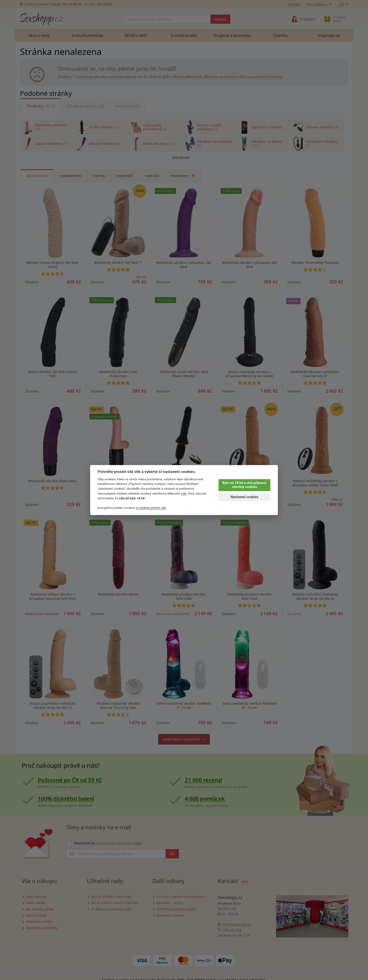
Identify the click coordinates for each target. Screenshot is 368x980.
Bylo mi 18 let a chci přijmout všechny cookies (244, 485)
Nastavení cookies (244, 497)
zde (184, 493)
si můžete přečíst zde (151, 508)
